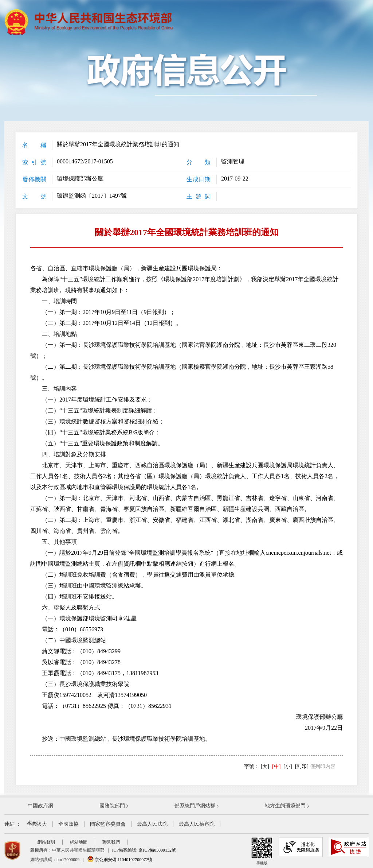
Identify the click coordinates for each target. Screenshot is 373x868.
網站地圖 (79, 842)
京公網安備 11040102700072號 (120, 860)
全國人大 (37, 824)
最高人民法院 (152, 824)
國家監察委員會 (108, 824)
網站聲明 (46, 842)
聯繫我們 (111, 842)
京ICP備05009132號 (157, 850)
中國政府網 (40, 806)
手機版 (262, 851)
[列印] (302, 766)
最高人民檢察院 (197, 824)
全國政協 (68, 824)
